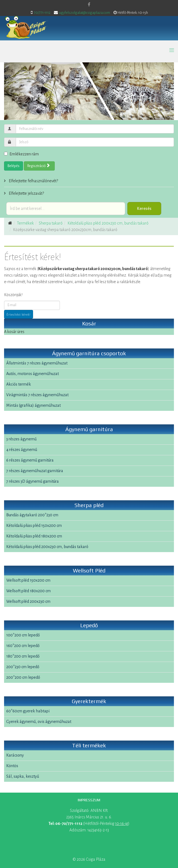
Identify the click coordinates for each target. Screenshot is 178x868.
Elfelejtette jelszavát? (26, 193)
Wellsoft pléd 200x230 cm (28, 601)
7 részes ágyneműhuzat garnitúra (35, 471)
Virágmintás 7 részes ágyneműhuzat (37, 395)
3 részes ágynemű (21, 439)
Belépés (14, 166)
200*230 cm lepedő (23, 667)
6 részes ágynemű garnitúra (30, 460)
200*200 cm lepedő (23, 677)
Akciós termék (19, 384)
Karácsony (15, 755)
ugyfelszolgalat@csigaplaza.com (85, 13)
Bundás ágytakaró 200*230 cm (32, 515)
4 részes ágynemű (22, 450)
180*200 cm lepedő (23, 656)
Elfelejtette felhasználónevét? (33, 181)
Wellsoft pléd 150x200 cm (28, 580)
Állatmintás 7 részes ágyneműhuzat (37, 363)
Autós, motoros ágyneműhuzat (33, 374)
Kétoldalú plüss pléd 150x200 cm (34, 526)
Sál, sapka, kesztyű (23, 776)
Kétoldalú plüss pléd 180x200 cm (34, 536)
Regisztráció (39, 166)
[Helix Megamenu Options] (172, 51)
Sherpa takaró (51, 223)
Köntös (12, 766)
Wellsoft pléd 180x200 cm (28, 591)
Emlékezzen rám (21, 154)
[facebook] (89, 5)
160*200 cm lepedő (23, 646)
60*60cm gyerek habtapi (28, 711)
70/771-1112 (42, 13)
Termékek (25, 223)
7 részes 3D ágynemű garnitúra (33, 481)
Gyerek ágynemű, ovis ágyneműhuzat (39, 722)
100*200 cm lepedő (23, 635)
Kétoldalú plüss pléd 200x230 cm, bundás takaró (108, 223)
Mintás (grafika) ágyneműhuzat (33, 405)
